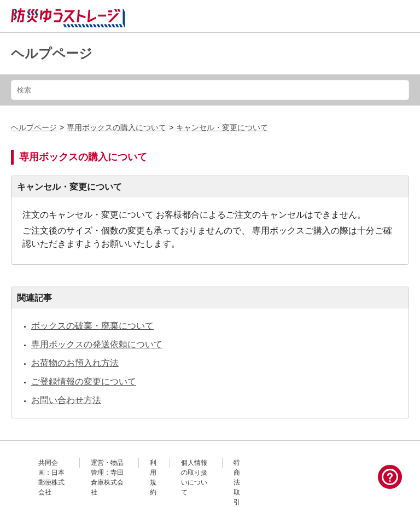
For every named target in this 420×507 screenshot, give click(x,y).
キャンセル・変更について (222, 127)
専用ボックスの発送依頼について (97, 344)
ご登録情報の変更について (84, 381)
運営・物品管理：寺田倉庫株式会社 (107, 477)
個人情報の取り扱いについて (194, 477)
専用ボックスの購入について (116, 127)
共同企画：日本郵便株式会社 (51, 477)
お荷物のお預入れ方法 (75, 363)
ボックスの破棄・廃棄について (92, 326)
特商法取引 (237, 482)
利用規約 (153, 477)
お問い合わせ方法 (66, 400)
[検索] (210, 90)
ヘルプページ (52, 53)
